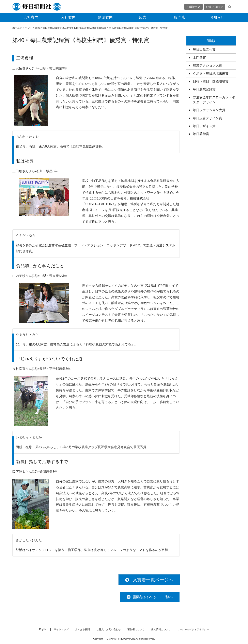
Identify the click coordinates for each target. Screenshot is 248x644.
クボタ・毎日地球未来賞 (211, 73)
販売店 (180, 17)
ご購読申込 (193, 7)
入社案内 (68, 17)
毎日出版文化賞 (204, 49)
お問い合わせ (214, 7)
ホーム (16, 28)
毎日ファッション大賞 (209, 110)
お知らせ (217, 17)
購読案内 (105, 17)
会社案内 (31, 17)
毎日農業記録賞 (204, 89)
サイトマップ (61, 629)
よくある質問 (82, 629)
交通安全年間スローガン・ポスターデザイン (214, 100)
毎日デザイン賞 (204, 126)
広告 (143, 17)
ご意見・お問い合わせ (109, 629)
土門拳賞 (199, 58)
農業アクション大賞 (207, 65)
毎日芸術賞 (201, 134)
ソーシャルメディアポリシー (193, 629)
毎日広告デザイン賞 (207, 118)
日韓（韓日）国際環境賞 (211, 81)
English (43, 629)
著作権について (136, 629)
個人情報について (161, 629)
